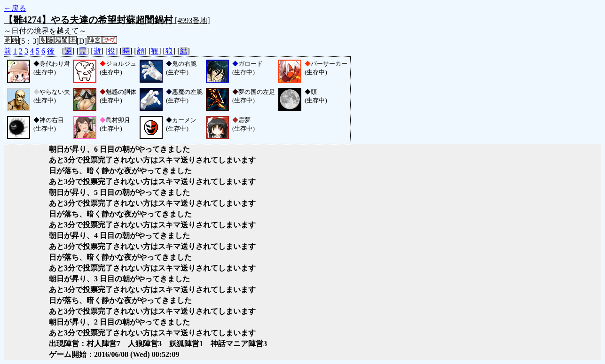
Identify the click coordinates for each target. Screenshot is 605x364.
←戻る (15, 8)
